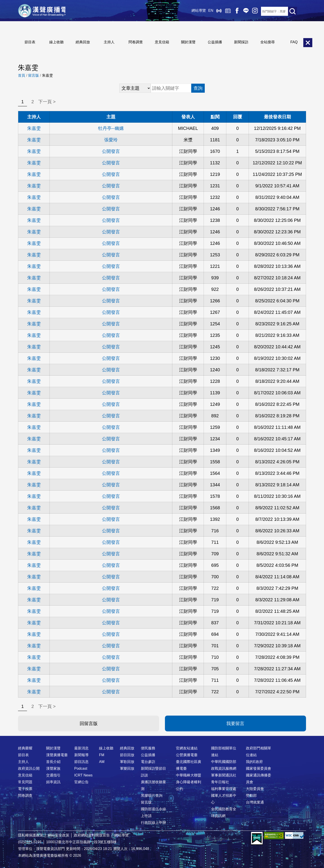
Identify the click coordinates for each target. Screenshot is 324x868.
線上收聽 (211, 11)
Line (238, 11)
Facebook (229, 11)
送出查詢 (292, 11)
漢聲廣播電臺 (46, 11)
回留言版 (89, 723)
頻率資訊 (53, 782)
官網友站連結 (187, 748)
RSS (256, 11)
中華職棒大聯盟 (189, 775)
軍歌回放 (127, 762)
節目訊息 (81, 762)
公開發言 (111, 151)
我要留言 (235, 723)
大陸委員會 (255, 789)
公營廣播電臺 (187, 755)
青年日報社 (220, 782)
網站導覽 (191, 11)
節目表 (30, 42)
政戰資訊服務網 (224, 768)
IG (247, 11)
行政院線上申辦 (153, 823)
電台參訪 (148, 762)
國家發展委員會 (259, 768)
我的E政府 (254, 762)
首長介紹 (53, 762)
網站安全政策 (58, 835)
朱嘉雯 (34, 128)
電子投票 (25, 789)
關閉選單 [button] (308, 43)
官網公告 (81, 782)
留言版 (34, 75)
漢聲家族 (53, 768)
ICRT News (83, 775)
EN (203, 11)
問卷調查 (136, 42)
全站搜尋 (268, 42)
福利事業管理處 (224, 789)
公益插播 (215, 42)
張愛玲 (111, 140)
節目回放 (127, 755)
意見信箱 (162, 42)
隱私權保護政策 (31, 835)
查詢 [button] (198, 88)
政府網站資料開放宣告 (92, 835)
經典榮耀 (25, 748)
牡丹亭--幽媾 (111, 128)
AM (102, 762)
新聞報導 (81, 755)
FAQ (294, 42)
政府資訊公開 (29, 768)
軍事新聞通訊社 (224, 775)
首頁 (22, 75)
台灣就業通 (255, 802)
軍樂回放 (127, 768)
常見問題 (25, 782)
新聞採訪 (241, 42)
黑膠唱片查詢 (152, 796)
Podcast (81, 768)
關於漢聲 (188, 42)
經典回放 (220, 11)
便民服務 (148, 748)
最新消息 (81, 748)
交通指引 (53, 775)
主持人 (109, 42)
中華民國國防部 (224, 762)
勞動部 (251, 796)
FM (102, 755)
